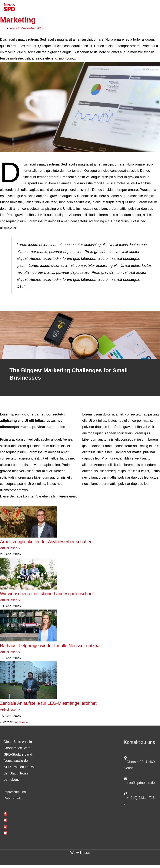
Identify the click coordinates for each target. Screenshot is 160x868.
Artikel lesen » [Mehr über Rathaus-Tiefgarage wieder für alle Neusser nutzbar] (11, 655)
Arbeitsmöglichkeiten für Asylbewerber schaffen (59, 544)
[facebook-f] (5, 817)
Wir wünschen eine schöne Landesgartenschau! (60, 596)
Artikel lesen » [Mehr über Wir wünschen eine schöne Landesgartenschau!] (11, 603)
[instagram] (5, 829)
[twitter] (5, 823)
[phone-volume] (140, 801)
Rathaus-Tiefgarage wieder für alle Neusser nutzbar (65, 648)
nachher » (21, 725)
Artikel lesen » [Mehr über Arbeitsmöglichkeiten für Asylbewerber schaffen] (11, 551)
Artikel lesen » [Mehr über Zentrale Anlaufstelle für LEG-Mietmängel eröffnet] (11, 713)
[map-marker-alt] (140, 765)
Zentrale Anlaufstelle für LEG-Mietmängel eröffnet (62, 706)
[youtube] (5, 836)
